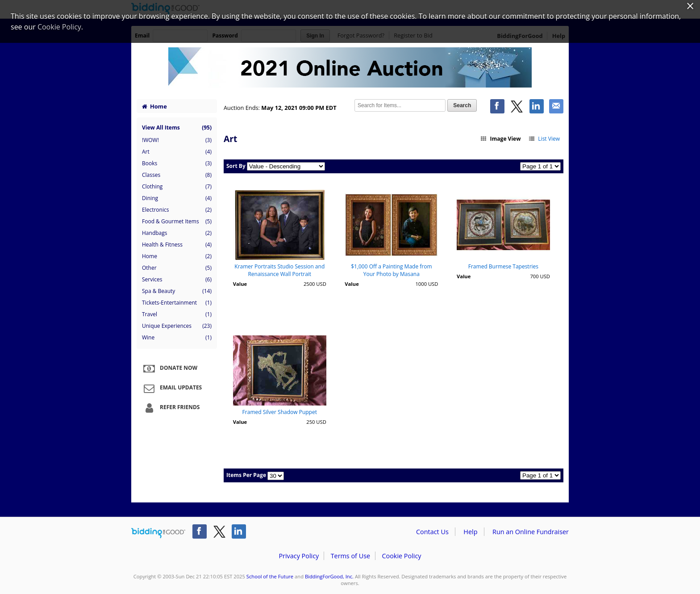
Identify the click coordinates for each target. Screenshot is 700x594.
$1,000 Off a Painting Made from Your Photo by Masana (391, 270)
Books (177, 163)
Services (177, 280)
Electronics (177, 210)
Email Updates (171, 388)
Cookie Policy (401, 556)
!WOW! (177, 140)
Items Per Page (246, 475)
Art (177, 152)
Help (470, 532)
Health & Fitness (177, 245)
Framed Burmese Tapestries (503, 266)
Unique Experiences (177, 326)
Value (240, 284)
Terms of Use (350, 556)
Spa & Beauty (177, 291)
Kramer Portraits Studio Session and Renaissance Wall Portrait (279, 270)
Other (177, 268)
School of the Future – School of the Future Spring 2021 (350, 68)
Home (154, 106)
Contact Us (432, 532)
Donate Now (169, 368)
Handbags (177, 233)
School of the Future (270, 576)
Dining (177, 198)
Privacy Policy (299, 556)
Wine (177, 338)
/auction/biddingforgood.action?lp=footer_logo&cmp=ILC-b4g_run (158, 533)
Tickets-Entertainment (177, 303)
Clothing (177, 187)
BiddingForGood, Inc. (329, 576)
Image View (500, 139)
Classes (177, 175)
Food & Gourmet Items (177, 222)
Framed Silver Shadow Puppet (280, 412)
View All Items (177, 128)
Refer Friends (170, 408)
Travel (177, 314)
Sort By (236, 166)
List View (544, 139)
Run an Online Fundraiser (531, 532)
